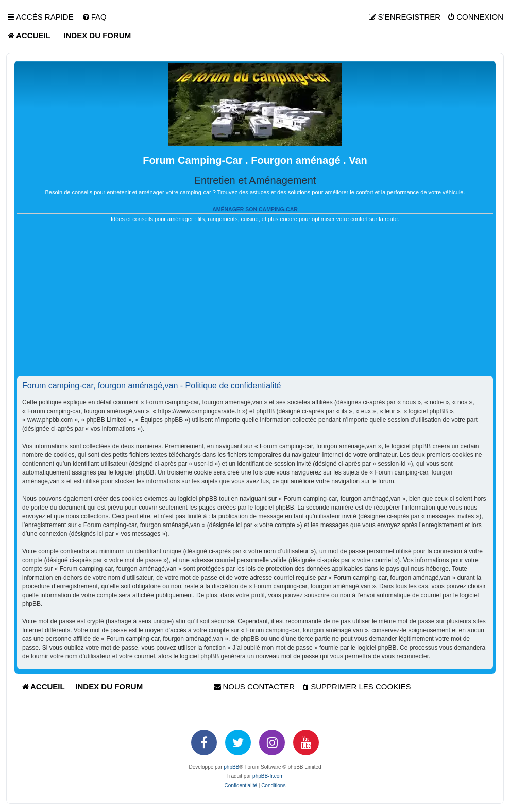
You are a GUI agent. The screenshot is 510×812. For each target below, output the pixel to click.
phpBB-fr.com (268, 776)
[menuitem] (94, 17)
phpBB (231, 767)
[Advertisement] (255, 303)
